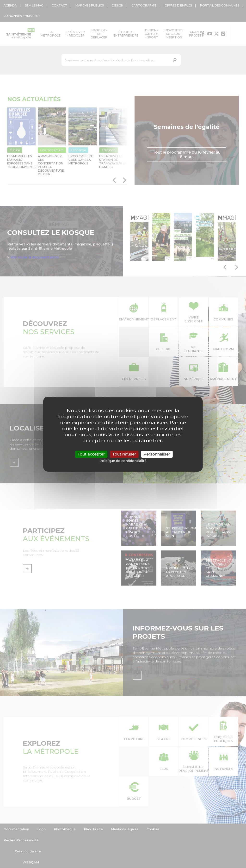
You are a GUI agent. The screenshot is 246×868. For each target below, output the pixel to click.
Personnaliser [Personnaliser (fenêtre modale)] (157, 454)
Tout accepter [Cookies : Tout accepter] (91, 454)
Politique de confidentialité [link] (123, 461)
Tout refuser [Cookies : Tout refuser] (124, 454)
